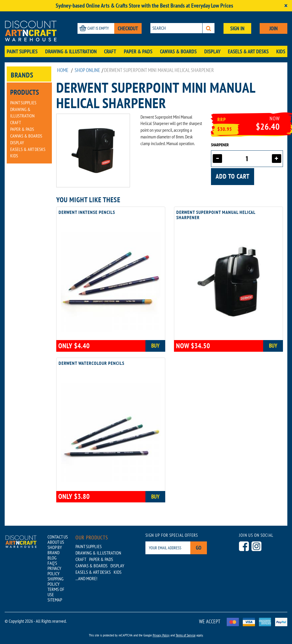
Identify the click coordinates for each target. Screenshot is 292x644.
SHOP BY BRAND (55, 550)
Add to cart (233, 176)
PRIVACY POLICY (54, 571)
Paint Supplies (22, 51)
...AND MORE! (86, 578)
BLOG (52, 558)
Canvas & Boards (178, 51)
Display (212, 51)
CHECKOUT (128, 28)
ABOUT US (56, 542)
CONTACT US (58, 537)
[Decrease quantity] (217, 159)
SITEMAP (55, 600)
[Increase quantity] (277, 159)
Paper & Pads (138, 51)
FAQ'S (52, 563)
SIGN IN (237, 28)
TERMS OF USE (56, 592)
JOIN (273, 28)
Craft (110, 51)
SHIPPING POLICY (56, 581)
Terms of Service (186, 635)
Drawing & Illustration (71, 51)
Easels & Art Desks (248, 51)
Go (199, 548)
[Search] (209, 28)
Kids (281, 51)
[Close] (286, 6)
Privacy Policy (161, 635)
